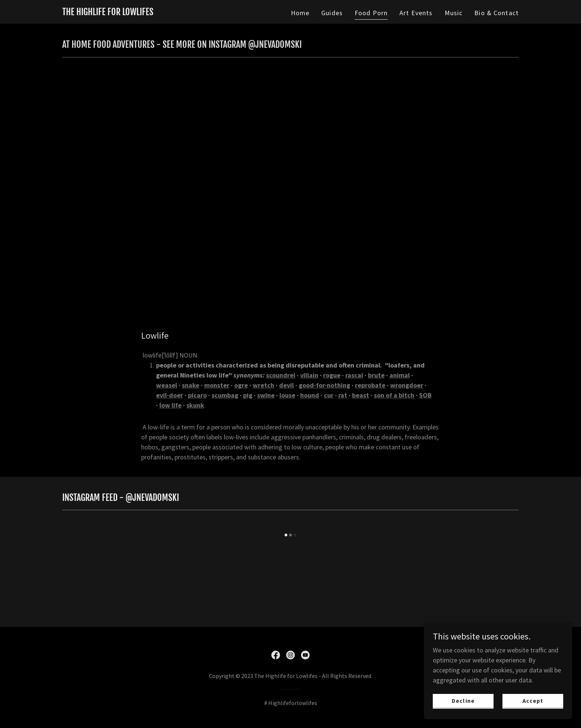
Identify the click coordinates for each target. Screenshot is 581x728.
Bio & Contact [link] (497, 13)
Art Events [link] (416, 13)
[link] (108, 13)
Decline (463, 701)
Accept (533, 701)
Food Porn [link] (371, 13)
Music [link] (454, 13)
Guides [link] (332, 13)
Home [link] (300, 13)
